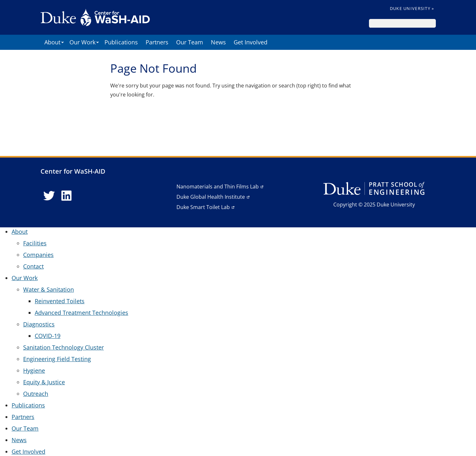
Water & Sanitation (49, 289)
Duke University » (412, 8)
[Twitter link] (49, 196)
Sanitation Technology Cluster (63, 347)
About (52, 42)
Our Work (82, 42)
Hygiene (34, 370)
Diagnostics (39, 324)
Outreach (36, 394)
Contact (33, 266)
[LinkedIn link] (67, 196)
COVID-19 (48, 336)
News (218, 42)
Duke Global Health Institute (211, 197)
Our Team (190, 42)
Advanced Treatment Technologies (81, 313)
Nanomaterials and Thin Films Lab (218, 187)
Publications (121, 42)
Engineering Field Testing (57, 359)
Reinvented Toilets (60, 301)
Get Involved (251, 42)
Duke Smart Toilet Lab (203, 207)
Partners (157, 42)
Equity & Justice (44, 382)
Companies (38, 255)
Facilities (35, 243)
